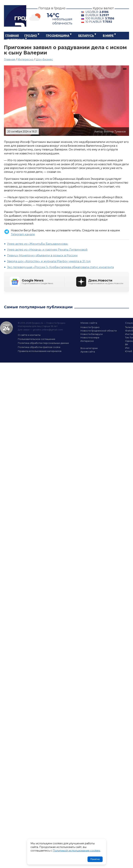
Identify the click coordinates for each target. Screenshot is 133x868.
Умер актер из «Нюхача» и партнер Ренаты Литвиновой (47, 250)
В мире (108, 36)
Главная (12, 36)
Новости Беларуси (92, 334)
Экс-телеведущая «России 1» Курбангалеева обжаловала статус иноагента (60, 267)
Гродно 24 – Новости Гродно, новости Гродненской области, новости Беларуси (15, 16)
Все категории (89, 348)
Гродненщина (58, 36)
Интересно (16, 40)
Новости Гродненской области (99, 331)
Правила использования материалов (40, 351)
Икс (127, 348)
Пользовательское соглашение (37, 339)
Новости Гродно (90, 327)
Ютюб (129, 351)
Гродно (31, 36)
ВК (127, 344)
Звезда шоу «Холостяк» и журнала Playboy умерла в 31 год (49, 261)
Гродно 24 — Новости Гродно (6, 328)
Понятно (95, 859)
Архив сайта (88, 352)
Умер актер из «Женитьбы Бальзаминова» (38, 244)
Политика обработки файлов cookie (39, 347)
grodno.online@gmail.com (48, 330)
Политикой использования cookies (76, 851)
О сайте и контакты (29, 335)
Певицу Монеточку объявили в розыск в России (42, 255)
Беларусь (86, 36)
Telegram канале (23, 234)
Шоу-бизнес (44, 59)
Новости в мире (90, 337)
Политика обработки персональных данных (43, 343)
